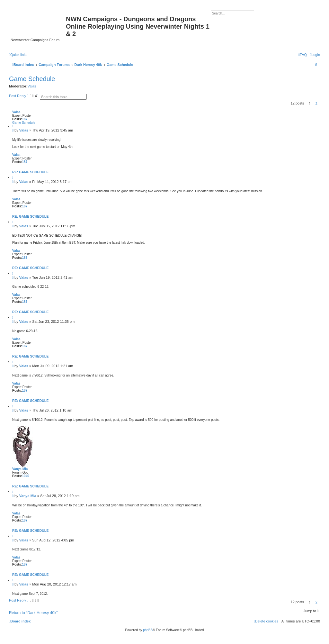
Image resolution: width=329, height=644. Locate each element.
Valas (32, 86)
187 (25, 119)
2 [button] (316, 104)
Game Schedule (120, 65)
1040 (26, 476)
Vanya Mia (20, 469)
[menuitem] (315, 55)
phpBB (148, 630)
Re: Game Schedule (30, 172)
